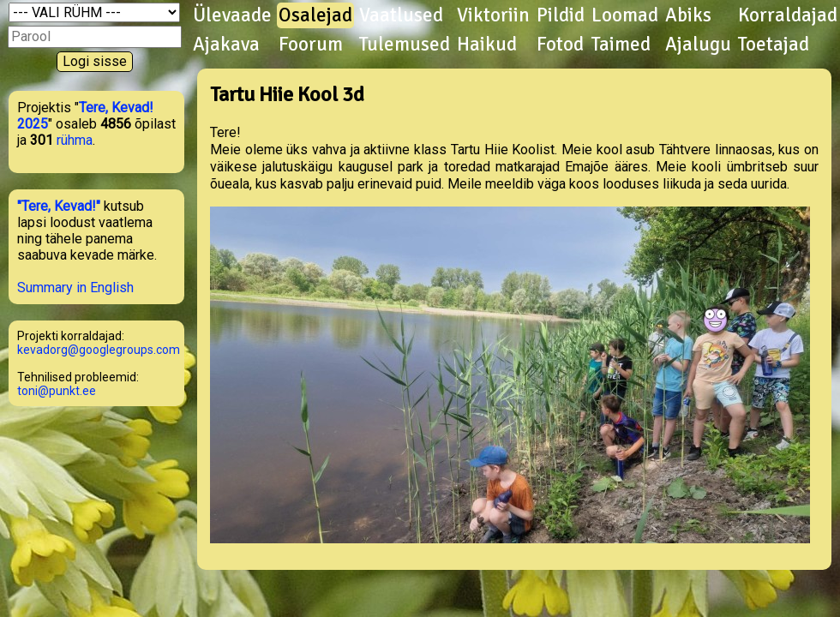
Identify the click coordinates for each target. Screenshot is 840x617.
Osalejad (315, 15)
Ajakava (226, 45)
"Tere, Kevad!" (59, 206)
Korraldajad (788, 15)
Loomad (625, 15)
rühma (75, 140)
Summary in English (75, 288)
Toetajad (774, 45)
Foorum (311, 45)
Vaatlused (401, 15)
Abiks (688, 15)
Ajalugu (698, 45)
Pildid (561, 15)
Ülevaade (232, 15)
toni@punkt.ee (57, 391)
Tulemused (405, 45)
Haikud (487, 45)
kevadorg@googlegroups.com (99, 350)
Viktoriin (493, 15)
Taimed (621, 45)
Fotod (560, 45)
